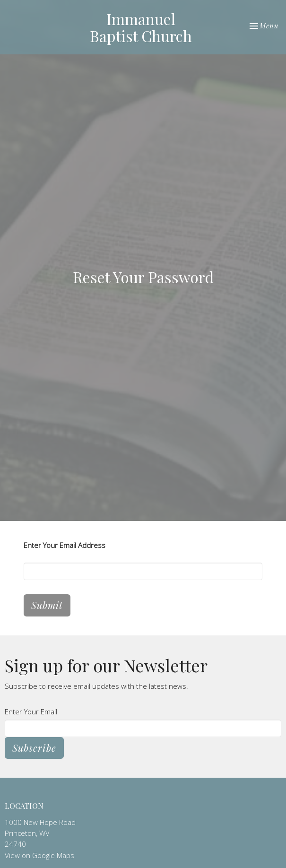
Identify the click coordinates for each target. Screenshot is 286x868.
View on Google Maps (39, 855)
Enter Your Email (31, 712)
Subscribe (34, 748)
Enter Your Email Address (65, 545)
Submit (47, 605)
